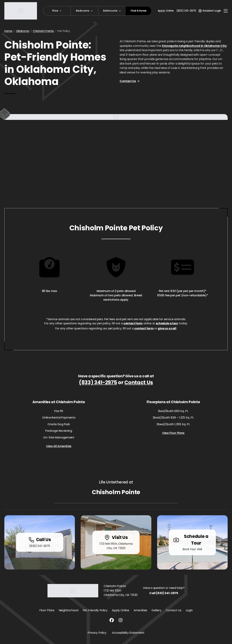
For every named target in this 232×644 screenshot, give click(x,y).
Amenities (140, 610)
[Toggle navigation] (226, 11)
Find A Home (138, 11)
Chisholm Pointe (43, 31)
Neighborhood (69, 610)
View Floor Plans (173, 433)
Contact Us (130, 81)
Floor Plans (47, 610)
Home (8, 31)
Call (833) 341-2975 (164, 593)
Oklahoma (23, 31)
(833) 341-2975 (98, 382)
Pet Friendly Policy (95, 610)
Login (189, 610)
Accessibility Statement (128, 633)
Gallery (157, 610)
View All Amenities (59, 446)
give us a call (167, 328)
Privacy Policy (97, 633)
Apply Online (166, 11)
